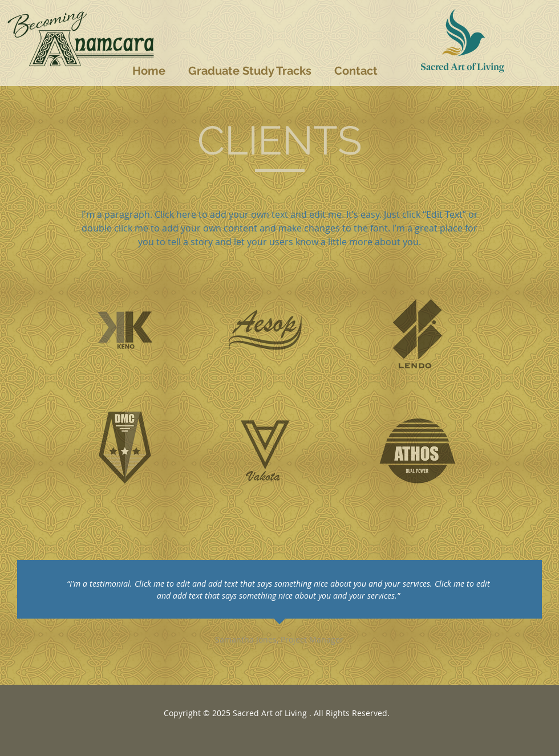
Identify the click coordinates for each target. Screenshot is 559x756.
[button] (250, 71)
